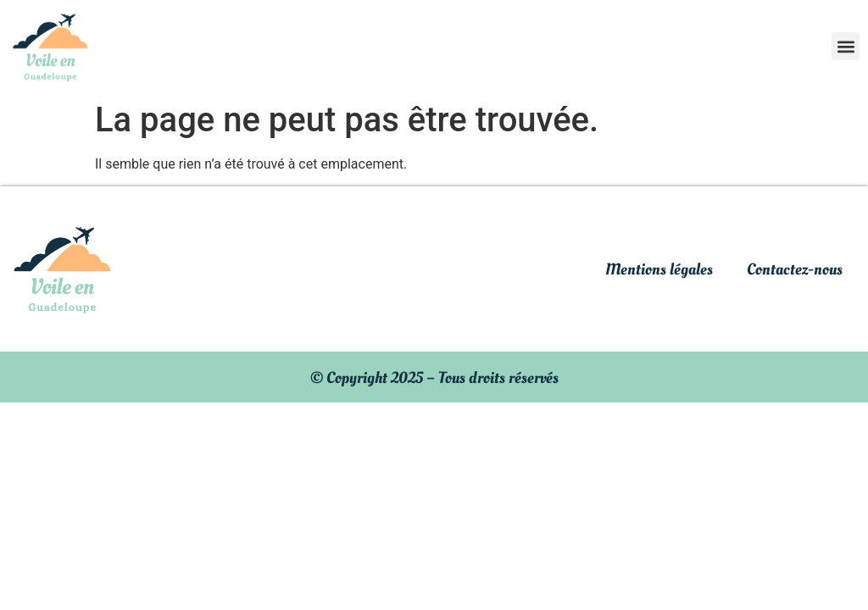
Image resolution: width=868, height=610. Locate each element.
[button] (846, 46)
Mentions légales (659, 269)
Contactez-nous (795, 269)
